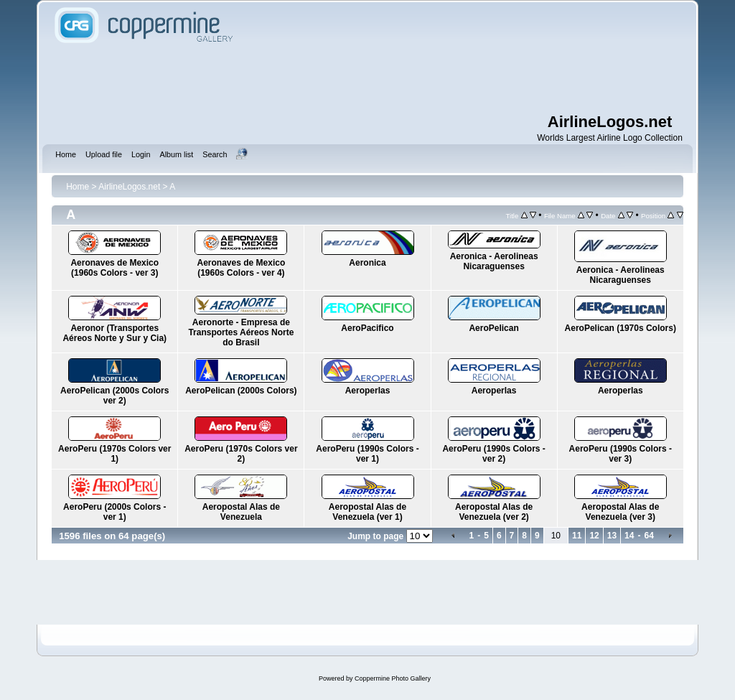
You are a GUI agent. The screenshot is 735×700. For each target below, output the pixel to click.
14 (629, 536)
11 (577, 536)
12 (594, 536)
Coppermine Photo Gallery (393, 678)
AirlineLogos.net (129, 187)
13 (612, 536)
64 (649, 536)
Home (78, 187)
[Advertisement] (367, 79)
